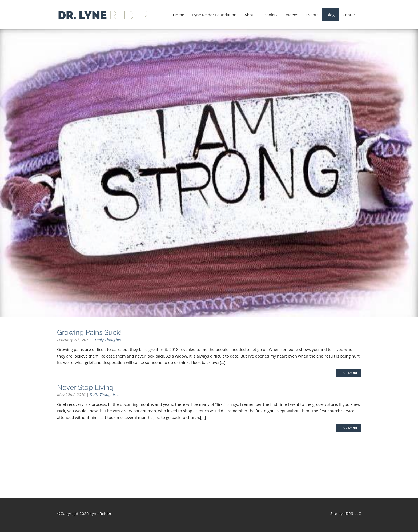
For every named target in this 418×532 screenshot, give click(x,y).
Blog (330, 15)
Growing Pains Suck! (89, 332)
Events (312, 15)
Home (179, 15)
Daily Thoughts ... (110, 340)
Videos (292, 15)
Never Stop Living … (88, 387)
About (250, 15)
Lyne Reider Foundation (214, 15)
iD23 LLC (353, 513)
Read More (348, 373)
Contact (350, 15)
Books (271, 15)
